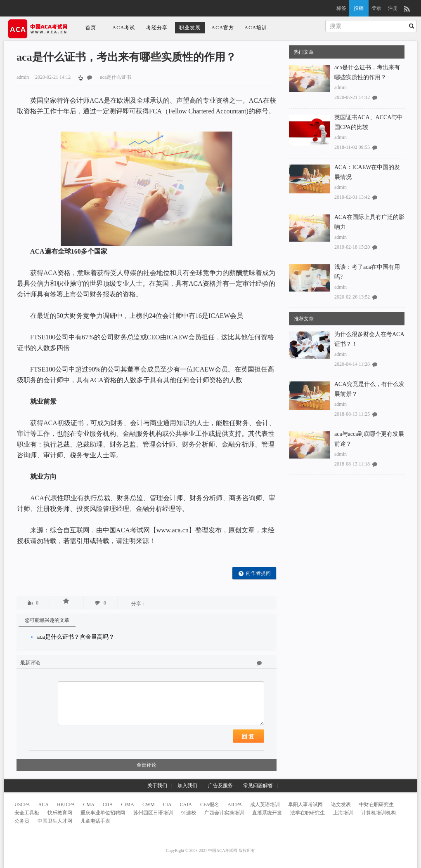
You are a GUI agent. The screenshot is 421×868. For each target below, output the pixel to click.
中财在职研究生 (376, 804)
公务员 (22, 821)
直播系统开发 (267, 813)
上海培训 (343, 813)
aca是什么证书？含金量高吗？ (76, 637)
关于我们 (157, 786)
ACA (44, 804)
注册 (393, 8)
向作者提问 (254, 573)
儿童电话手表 (95, 821)
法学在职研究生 (307, 813)
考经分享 (157, 28)
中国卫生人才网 (55, 821)
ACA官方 (223, 28)
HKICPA (66, 804)
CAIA (186, 804)
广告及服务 (220, 786)
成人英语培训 (265, 804)
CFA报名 (210, 804)
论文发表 (341, 804)
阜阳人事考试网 (305, 804)
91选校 (189, 813)
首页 (91, 28)
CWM (149, 804)
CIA (167, 804)
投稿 (359, 8)
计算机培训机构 (378, 813)
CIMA (128, 804)
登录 (376, 8)
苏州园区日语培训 (153, 813)
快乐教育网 (60, 813)
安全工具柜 (27, 813)
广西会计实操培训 (224, 813)
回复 (248, 736)
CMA (89, 804)
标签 (341, 8)
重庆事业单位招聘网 (103, 813)
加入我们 (187, 786)
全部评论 (147, 765)
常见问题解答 (258, 786)
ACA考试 (124, 28)
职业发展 (190, 28)
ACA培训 (256, 28)
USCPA (22, 804)
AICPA (235, 804)
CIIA (108, 804)
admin (341, 87)
